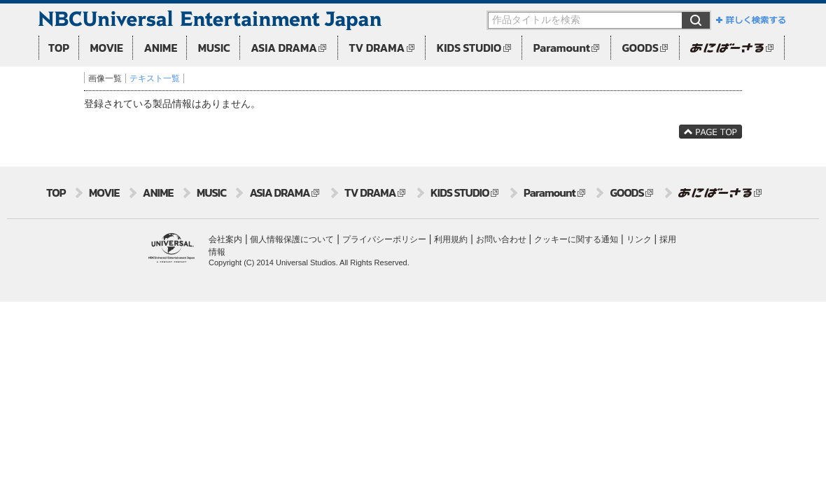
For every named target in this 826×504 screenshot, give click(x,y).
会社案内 (225, 239)
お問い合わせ (501, 239)
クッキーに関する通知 (576, 239)
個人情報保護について (292, 239)
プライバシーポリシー (384, 239)
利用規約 (451, 239)
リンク (639, 239)
